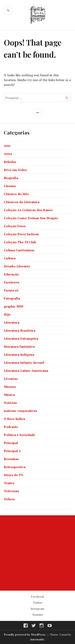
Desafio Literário (17, 266)
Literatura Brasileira (20, 330)
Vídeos (9, 499)
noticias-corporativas (20, 411)
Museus (10, 387)
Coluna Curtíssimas (19, 250)
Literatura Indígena (19, 355)
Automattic (37, 639)
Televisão (11, 491)
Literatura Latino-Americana (26, 371)
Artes (8, 154)
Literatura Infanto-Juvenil (24, 363)
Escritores (12, 282)
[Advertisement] (37, 553)
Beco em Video (15, 170)
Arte (7, 146)
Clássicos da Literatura (22, 202)
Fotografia (12, 298)
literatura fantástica (19, 346)
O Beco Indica (14, 419)
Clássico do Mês (16, 194)
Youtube (38, 615)
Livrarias (11, 379)
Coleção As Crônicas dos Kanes (28, 210)
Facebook (37, 597)
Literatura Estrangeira (21, 338)
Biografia (11, 178)
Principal (11, 443)
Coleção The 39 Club (20, 242)
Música (9, 395)
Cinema (10, 186)
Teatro (9, 483)
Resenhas (11, 459)
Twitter (38, 603)
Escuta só (11, 290)
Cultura (10, 258)
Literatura (12, 322)
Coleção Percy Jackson (21, 234)
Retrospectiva (15, 467)
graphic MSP (14, 306)
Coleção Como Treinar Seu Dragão (31, 218)
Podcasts (11, 427)
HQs (7, 314)
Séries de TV (14, 475)
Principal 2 (12, 451)
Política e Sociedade (19, 435)
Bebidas (10, 162)
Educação (11, 274)
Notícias (10, 403)
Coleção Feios (15, 226)
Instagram (37, 609)
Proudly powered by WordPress (25, 635)
